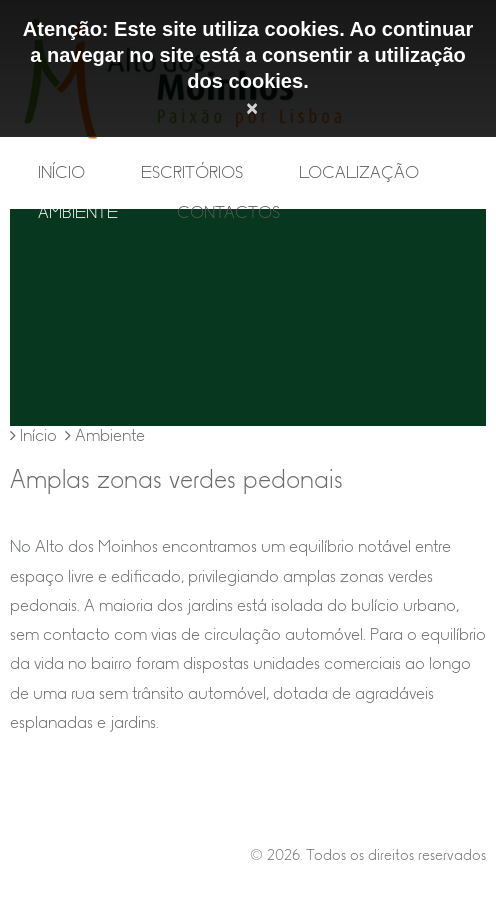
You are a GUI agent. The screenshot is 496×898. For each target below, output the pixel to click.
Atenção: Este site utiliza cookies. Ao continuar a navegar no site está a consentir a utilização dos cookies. (248, 55)
